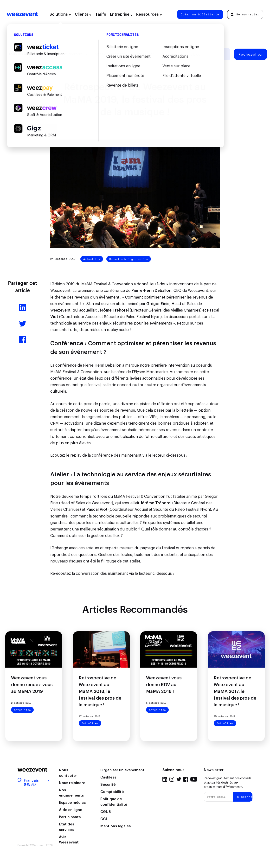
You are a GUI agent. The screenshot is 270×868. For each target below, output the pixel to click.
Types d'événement (109, 54)
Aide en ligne (71, 810)
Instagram (172, 779)
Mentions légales (116, 826)
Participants (70, 817)
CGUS (106, 812)
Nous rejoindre (72, 783)
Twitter (179, 779)
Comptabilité (112, 792)
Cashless (108, 777)
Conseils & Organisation (129, 259)
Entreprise (121, 14)
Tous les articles (23, 54)
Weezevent (22, 14)
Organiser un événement (122, 770)
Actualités (92, 259)
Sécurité (108, 785)
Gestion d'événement (65, 54)
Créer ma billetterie (200, 14)
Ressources (149, 14)
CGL (104, 819)
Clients (83, 14)
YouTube (194, 779)
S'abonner (245, 797)
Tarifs (101, 14)
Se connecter (245, 14)
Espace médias (72, 803)
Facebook (186, 779)
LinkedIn (165, 779)
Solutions (60, 14)
